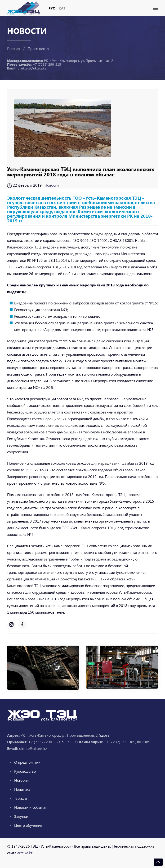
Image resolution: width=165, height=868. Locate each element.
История (21, 780)
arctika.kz (25, 853)
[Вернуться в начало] (25, 8)
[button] (156, 8)
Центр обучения (28, 825)
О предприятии (27, 762)
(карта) (105, 735)
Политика (22, 789)
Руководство (25, 771)
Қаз (62, 8)
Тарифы (21, 798)
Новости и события (30, 807)
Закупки (21, 816)
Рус (52, 8)
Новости (52, 185)
